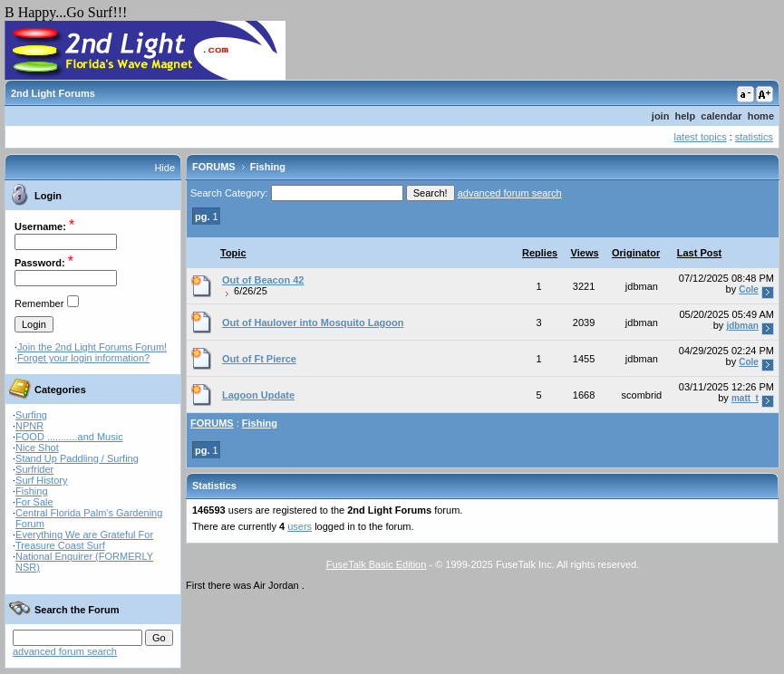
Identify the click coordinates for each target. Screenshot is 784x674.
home (761, 116)
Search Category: (229, 193)
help (686, 116)
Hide (165, 168)
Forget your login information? (83, 358)
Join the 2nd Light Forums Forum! (92, 347)
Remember (39, 303)
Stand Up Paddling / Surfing (77, 458)
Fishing (31, 491)
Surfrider (34, 469)
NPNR (29, 426)
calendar (721, 116)
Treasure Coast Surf (60, 545)
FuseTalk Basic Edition (377, 564)
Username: (40, 226)
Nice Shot (37, 448)
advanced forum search (65, 651)
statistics (754, 137)
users (300, 526)
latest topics (701, 137)
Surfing (31, 415)
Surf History (41, 480)
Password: (40, 263)
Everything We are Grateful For (84, 534)
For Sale (34, 502)
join (661, 116)
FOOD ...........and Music (69, 437)
